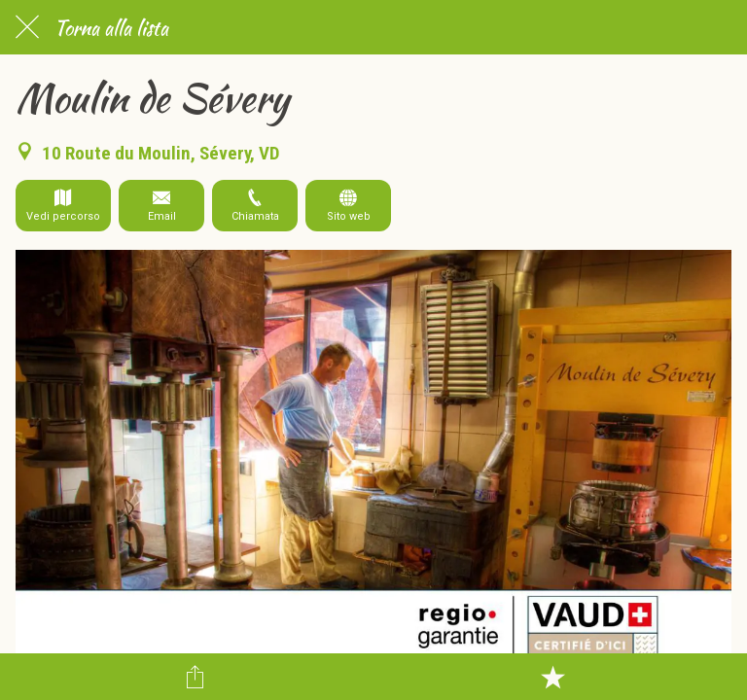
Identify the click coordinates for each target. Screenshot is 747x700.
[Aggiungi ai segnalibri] (552, 677)
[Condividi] (195, 677)
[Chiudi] (27, 27)
